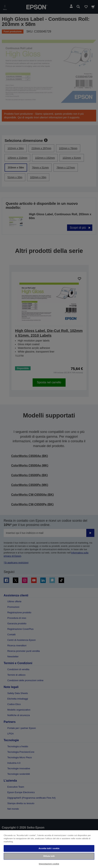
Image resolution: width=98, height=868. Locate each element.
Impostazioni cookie (49, 864)
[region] (49, 849)
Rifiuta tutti (49, 856)
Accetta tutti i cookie (49, 848)
